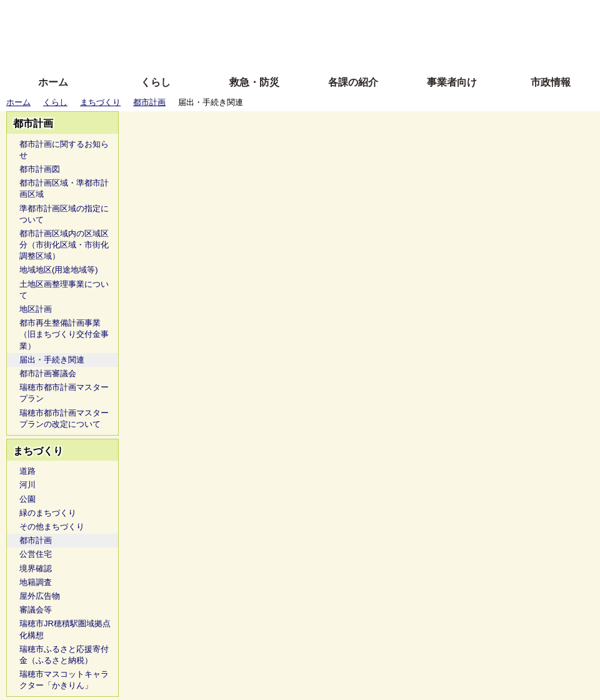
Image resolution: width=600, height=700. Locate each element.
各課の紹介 (353, 82)
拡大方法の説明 (209, 52)
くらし (156, 82)
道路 (27, 471)
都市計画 (149, 102)
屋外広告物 (40, 596)
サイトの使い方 (286, 52)
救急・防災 (254, 82)
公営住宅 (36, 554)
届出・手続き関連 (52, 360)
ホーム (53, 82)
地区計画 (36, 309)
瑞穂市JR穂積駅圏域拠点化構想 (65, 629)
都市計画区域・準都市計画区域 (64, 188)
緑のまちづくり (48, 513)
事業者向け (452, 82)
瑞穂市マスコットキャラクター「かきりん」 (64, 680)
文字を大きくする (311, 33)
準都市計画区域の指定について (64, 214)
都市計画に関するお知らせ (64, 150)
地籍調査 (36, 582)
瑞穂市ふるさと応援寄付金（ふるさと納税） (64, 655)
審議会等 (36, 610)
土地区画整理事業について (64, 290)
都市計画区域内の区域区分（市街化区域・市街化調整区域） (64, 245)
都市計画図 (40, 169)
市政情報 (551, 82)
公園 (27, 499)
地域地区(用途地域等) (59, 270)
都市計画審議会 (48, 373)
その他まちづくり (52, 527)
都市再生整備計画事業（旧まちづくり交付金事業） (64, 334)
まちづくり (100, 102)
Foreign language (219, 33)
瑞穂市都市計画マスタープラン (64, 393)
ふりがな (200, 14)
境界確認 (36, 568)
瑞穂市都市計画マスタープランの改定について (64, 418)
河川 (27, 485)
